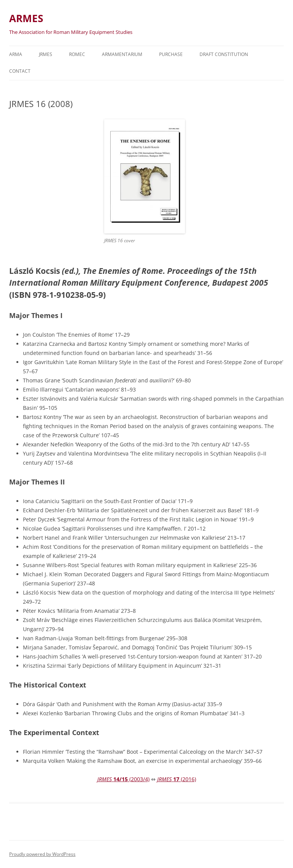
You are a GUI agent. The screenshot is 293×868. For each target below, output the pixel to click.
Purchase (171, 54)
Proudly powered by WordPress (42, 854)
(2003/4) (123, 779)
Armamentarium (122, 54)
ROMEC (77, 54)
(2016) (177, 779)
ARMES (26, 18)
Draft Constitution (224, 54)
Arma (16, 54)
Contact (20, 71)
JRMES (46, 54)
